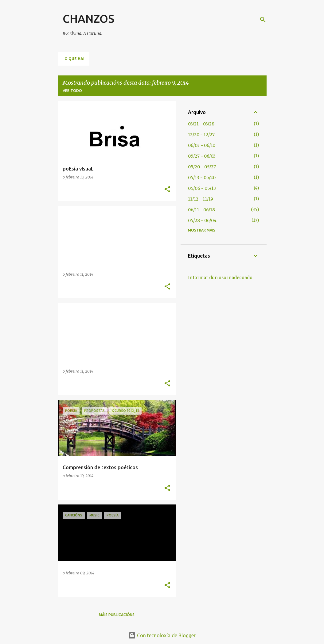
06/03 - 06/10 (202, 145)
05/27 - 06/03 (202, 156)
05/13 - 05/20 (202, 178)
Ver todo (72, 91)
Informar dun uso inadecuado (220, 278)
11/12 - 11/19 (201, 199)
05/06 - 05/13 (202, 188)
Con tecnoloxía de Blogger (162, 635)
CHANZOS (88, 19)
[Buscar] (263, 20)
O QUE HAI (74, 59)
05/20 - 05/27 (202, 167)
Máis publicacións (117, 615)
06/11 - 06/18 (201, 210)
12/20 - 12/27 (201, 135)
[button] (167, 190)
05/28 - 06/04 (202, 220)
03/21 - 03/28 (201, 124)
